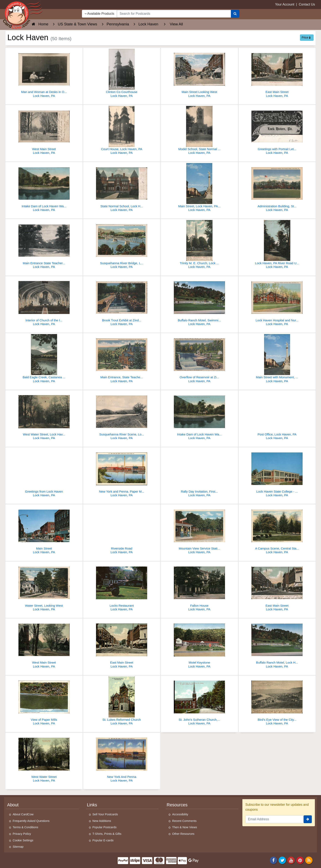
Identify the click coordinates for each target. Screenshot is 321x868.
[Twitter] (282, 860)
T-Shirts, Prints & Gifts (107, 834)
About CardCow (23, 814)
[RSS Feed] (309, 860)
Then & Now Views (185, 827)
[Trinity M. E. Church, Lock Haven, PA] (199, 245)
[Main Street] (44, 530)
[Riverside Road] (122, 530)
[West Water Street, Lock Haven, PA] (44, 416)
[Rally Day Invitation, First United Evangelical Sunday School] (199, 473)
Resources (177, 805)
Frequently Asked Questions (31, 821)
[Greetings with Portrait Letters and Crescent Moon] (277, 131)
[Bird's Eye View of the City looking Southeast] (277, 701)
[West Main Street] (44, 131)
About (13, 805)
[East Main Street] (277, 74)
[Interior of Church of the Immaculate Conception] (44, 302)
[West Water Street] (44, 759)
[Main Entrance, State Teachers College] (122, 359)
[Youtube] (291, 860)
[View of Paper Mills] (44, 701)
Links (92, 805)
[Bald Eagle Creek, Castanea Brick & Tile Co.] (44, 359)
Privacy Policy (22, 834)
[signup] (308, 819)
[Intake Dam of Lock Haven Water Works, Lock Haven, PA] (199, 416)
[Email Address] (275, 819)
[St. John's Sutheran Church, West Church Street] (199, 701)
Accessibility (180, 814)
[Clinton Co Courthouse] (122, 74)
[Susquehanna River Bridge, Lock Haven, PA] (122, 245)
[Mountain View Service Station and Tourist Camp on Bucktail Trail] (199, 530)
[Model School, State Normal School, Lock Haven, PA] (199, 131)
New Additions (102, 821)
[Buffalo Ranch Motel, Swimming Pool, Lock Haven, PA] (199, 302)
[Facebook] (274, 860)
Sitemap (18, 847)
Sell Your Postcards (105, 814)
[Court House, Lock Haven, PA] (122, 131)
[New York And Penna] (122, 759)
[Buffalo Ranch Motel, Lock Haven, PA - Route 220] (277, 644)
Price (306, 37)
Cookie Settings (23, 840)
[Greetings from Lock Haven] (44, 473)
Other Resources (183, 834)
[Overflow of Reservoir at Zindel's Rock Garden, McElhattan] (199, 359)
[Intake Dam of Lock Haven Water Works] (44, 188)
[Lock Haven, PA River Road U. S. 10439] (277, 245)
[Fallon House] (199, 587)
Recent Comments (184, 821)
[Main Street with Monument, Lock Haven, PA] (277, 359)
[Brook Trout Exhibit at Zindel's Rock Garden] (122, 302)
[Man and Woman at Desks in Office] (44, 74)
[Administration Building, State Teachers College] (277, 188)
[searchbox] (174, 14)
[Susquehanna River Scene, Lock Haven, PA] (122, 416)
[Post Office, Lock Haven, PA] (277, 416)
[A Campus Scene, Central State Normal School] (277, 530)
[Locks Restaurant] (122, 587)
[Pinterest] (300, 860)
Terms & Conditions (25, 827)
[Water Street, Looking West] (44, 587)
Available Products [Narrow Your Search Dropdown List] (99, 14)
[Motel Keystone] (199, 644)
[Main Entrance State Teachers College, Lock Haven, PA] (44, 245)
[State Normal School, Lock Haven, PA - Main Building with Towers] (122, 188)
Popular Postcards (105, 827)
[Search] (235, 14)
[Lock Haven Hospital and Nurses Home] (277, 302)
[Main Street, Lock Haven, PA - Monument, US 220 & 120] (199, 188)
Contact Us (307, 4)
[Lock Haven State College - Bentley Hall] (277, 473)
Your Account (285, 4)
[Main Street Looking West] (199, 74)
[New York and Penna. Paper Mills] (122, 473)
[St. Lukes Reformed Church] (122, 701)
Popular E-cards (103, 840)
